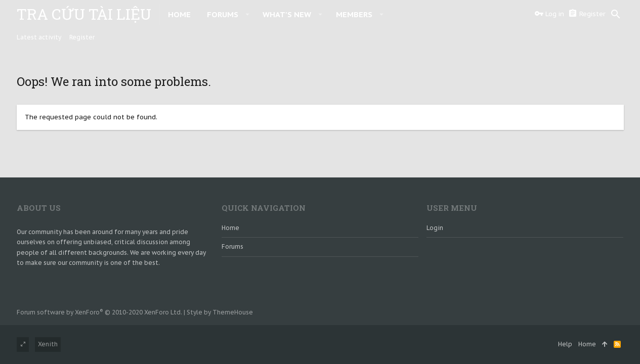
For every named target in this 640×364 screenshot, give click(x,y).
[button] (248, 14)
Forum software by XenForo (99, 312)
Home (230, 228)
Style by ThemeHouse (220, 312)
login (435, 228)
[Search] (616, 14)
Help (565, 344)
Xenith (48, 344)
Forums (232, 246)
